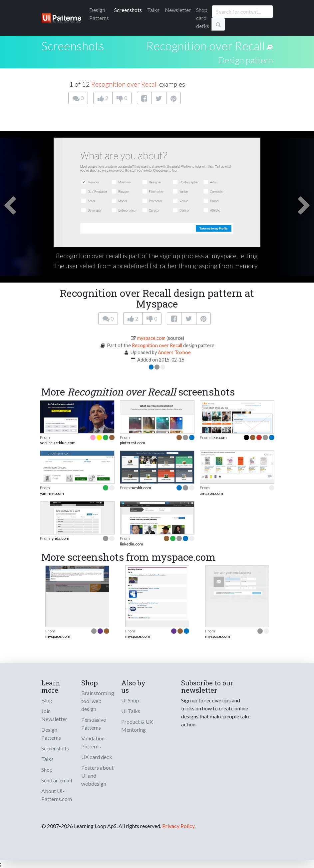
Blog (47, 700)
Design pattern (246, 60)
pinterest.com (133, 443)
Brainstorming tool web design (98, 701)
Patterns (99, 14)
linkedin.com (132, 544)
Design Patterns (51, 734)
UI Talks (131, 711)
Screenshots (128, 10)
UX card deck (97, 757)
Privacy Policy (178, 826)
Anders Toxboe (174, 352)
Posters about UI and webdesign (97, 776)
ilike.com (219, 437)
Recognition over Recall (205, 46)
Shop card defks (203, 18)
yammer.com (52, 493)
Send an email (57, 780)
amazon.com (211, 493)
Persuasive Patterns (94, 724)
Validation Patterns (93, 742)
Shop (47, 770)
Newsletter (178, 10)
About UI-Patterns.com (57, 795)
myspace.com (151, 338)
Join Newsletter (54, 715)
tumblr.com (141, 488)
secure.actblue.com (58, 443)
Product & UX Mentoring (137, 726)
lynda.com (60, 538)
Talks (153, 10)
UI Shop (130, 700)
